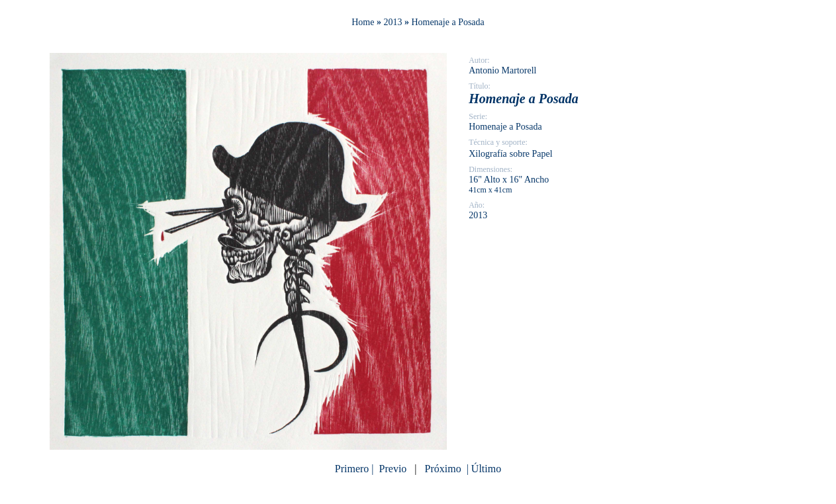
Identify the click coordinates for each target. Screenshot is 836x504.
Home (363, 22)
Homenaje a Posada (447, 22)
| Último (483, 469)
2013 (393, 22)
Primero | (356, 469)
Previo (393, 469)
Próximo (443, 469)
